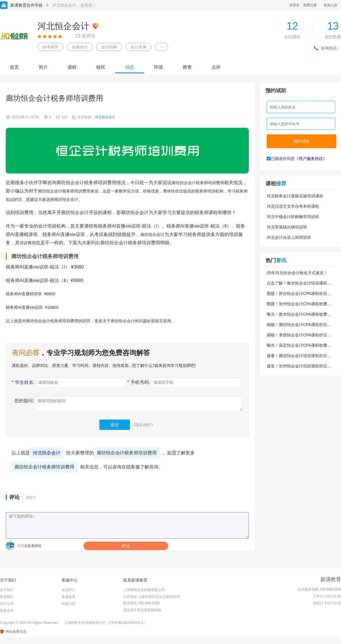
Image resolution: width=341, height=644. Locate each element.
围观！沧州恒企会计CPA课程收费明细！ (299, 304)
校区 (101, 67)
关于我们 (7, 590)
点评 (216, 67)
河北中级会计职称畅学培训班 (293, 217)
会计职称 (109, 47)
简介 (43, 67)
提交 (115, 425)
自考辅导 (50, 47)
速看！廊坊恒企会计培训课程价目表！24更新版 (297, 356)
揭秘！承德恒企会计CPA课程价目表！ (297, 335)
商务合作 (7, 611)
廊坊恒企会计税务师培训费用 (127, 453)
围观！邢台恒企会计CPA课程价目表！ (297, 294)
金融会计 (80, 47)
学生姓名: (23, 382)
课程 (72, 67)
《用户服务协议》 (311, 159)
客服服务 (69, 597)
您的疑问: (23, 401)
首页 (14, 67)
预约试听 (302, 141)
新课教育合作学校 (26, 5)
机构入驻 (331, 5)
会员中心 (69, 590)
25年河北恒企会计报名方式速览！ (297, 273)
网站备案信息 (16, 632)
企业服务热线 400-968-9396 (319, 589)
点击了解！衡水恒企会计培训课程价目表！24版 (299, 283)
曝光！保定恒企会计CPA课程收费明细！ (299, 345)
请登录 (294, 5)
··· (162, 47)
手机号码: (139, 382)
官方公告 (7, 604)
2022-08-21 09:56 (25, 117)
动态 (130, 67)
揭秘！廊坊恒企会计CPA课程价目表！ (297, 325)
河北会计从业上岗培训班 (289, 237)
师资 (187, 67)
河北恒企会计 (47, 453)
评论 (126, 546)
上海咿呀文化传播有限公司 (144, 590)
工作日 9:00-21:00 (327, 596)
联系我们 (7, 597)
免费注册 (310, 5)
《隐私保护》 (143, 425)
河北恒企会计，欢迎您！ (74, 5)
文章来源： (96, 117)
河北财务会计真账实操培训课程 (295, 196)
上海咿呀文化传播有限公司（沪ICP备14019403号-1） (105, 623)
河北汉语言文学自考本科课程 (293, 206)
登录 (21, 546)
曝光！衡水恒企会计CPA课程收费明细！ (299, 314)
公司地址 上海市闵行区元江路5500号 (152, 597)
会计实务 (139, 47)
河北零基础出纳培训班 (287, 227)
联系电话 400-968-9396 (141, 603)
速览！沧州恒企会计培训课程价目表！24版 (297, 366)
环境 (158, 67)
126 (64, 117)
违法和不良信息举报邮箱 (142, 610)
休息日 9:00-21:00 (327, 603)
